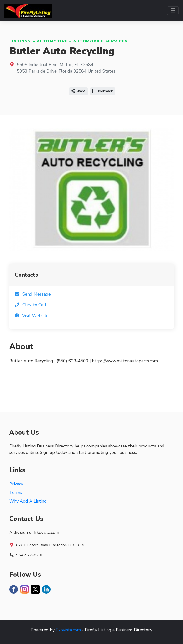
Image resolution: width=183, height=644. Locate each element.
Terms (16, 493)
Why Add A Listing (28, 501)
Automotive (52, 41)
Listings (20, 41)
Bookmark (103, 91)
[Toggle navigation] (173, 11)
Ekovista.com (68, 630)
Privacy (16, 484)
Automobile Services (100, 41)
